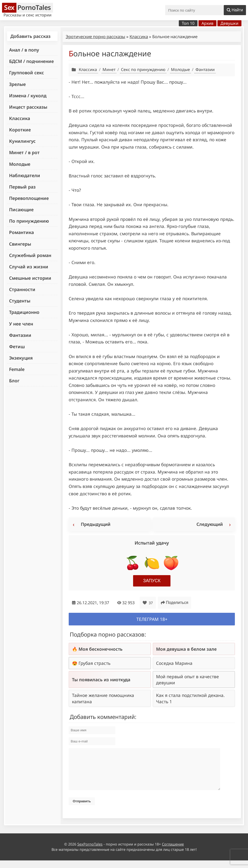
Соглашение (173, 852)
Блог (14, 381)
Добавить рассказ (30, 36)
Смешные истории (30, 278)
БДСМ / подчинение (31, 61)
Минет (109, 69)
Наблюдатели (25, 175)
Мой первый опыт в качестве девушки (188, 679)
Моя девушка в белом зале (186, 649)
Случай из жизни (29, 267)
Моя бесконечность (101, 649)
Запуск (152, 581)
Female (17, 369)
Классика (20, 118)
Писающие (21, 209)
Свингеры (20, 244)
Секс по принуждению (143, 69)
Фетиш (17, 346)
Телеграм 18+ (152, 619)
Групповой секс (27, 73)
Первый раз (22, 187)
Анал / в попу (24, 50)
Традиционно (24, 312)
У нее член (21, 324)
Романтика (21, 232)
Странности (22, 289)
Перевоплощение (29, 198)
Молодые (20, 164)
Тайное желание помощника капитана (103, 698)
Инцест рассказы (28, 107)
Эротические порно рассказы (95, 37)
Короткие (20, 130)
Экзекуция (21, 358)
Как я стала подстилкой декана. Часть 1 (190, 698)
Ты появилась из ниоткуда (101, 679)
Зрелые (17, 84)
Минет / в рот (24, 152)
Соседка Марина (174, 663)
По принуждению (29, 221)
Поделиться (175, 603)
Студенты (20, 301)
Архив (207, 23)
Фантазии (20, 335)
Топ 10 (188, 23)
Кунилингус (22, 141)
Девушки (229, 23)
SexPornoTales (90, 852)
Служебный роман (30, 255)
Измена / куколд (28, 96)
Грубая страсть (94, 663)
